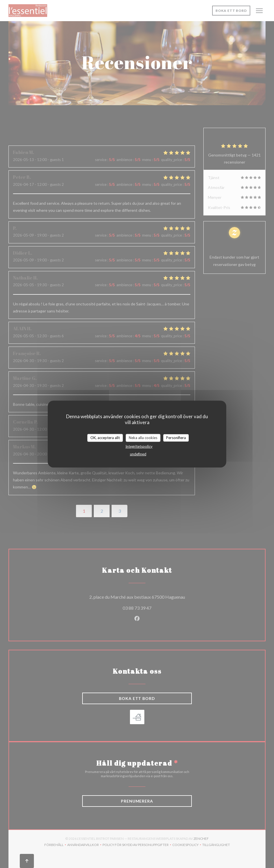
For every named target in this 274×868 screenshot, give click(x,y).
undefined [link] (138, 454)
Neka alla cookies (143, 438)
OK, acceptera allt (105, 438)
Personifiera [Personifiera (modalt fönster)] (176, 438)
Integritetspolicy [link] (139, 446)
